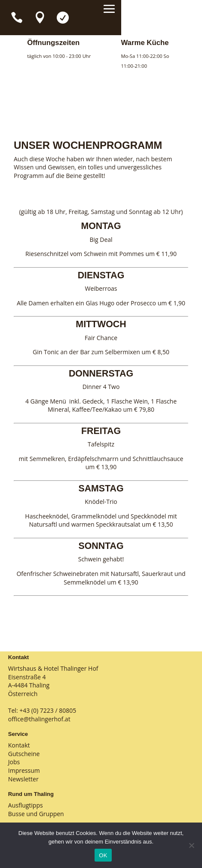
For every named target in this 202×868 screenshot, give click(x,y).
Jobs (14, 762)
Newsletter (23, 779)
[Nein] (191, 845)
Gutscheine (24, 754)
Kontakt (19, 745)
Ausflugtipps (26, 805)
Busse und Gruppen (36, 814)
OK (103, 855)
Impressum (24, 770)
